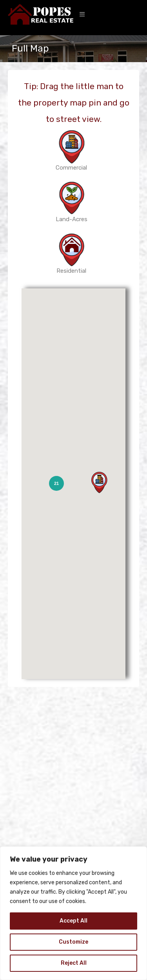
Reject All (74, 963)
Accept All (73, 921)
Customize (73, 942)
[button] (82, 14)
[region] (73, 913)
